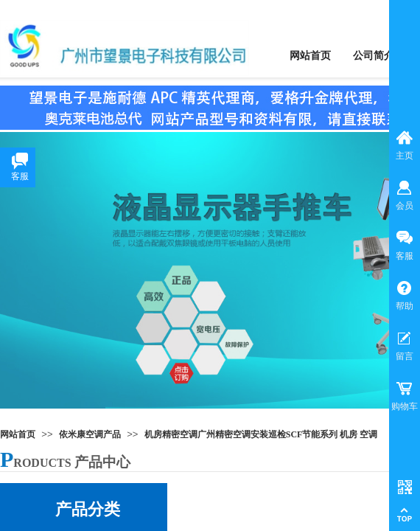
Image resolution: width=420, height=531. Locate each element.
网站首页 (18, 434)
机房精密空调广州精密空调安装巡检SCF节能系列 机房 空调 (261, 434)
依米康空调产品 (90, 434)
